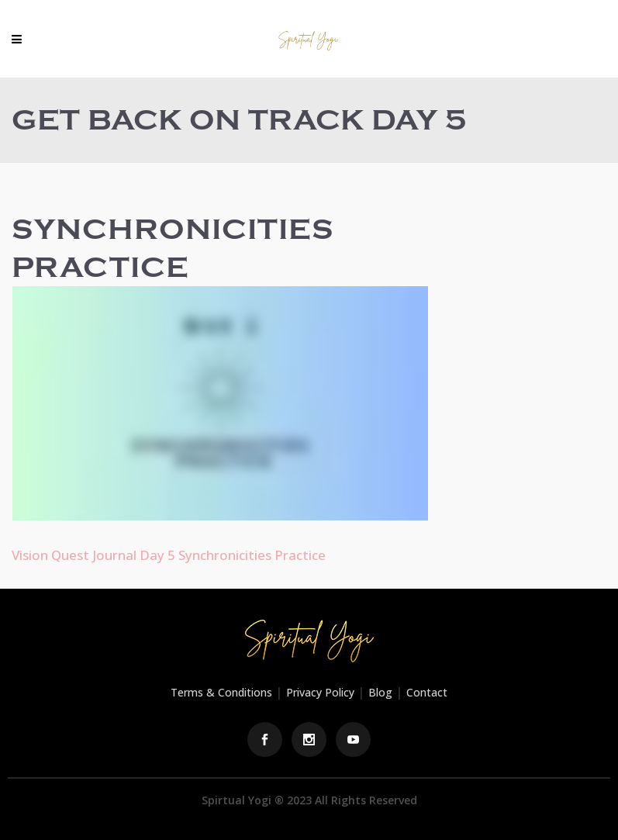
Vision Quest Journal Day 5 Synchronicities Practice (169, 555)
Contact (427, 692)
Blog (380, 692)
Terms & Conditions (221, 692)
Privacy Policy (320, 692)
